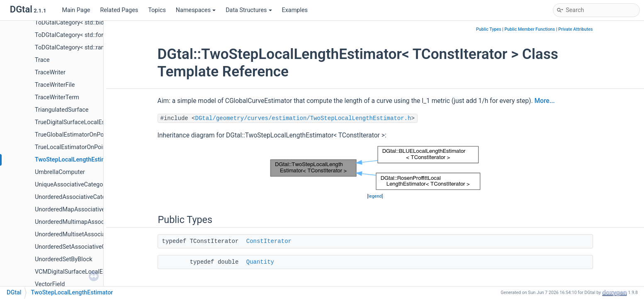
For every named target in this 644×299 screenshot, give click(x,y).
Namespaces (196, 10)
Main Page (76, 10)
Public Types (489, 29)
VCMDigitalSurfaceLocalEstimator (80, 272)
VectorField (50, 284)
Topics (157, 10)
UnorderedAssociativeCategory (76, 197)
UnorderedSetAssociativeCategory (80, 247)
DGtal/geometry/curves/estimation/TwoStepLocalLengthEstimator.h (303, 118)
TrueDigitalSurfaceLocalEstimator (79, 122)
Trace (42, 60)
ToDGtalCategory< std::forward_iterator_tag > (94, 35)
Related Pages (119, 10)
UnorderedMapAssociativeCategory (82, 210)
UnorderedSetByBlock (64, 259)
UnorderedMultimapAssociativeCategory (89, 222)
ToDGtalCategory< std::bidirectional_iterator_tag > (101, 23)
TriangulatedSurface (62, 110)
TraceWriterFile (55, 85)
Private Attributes (575, 29)
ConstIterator (269, 241)
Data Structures (249, 10)
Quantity (260, 262)
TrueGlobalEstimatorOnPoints (74, 135)
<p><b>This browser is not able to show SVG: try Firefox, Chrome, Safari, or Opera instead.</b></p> (375, 168)
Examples (295, 10)
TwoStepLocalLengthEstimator (76, 160)
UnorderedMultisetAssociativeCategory (87, 234)
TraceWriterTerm (57, 97)
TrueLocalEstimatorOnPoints (73, 147)
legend (375, 196)
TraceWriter (50, 72)
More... (545, 101)
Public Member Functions (530, 29)
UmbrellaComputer (60, 172)
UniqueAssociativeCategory (71, 185)
